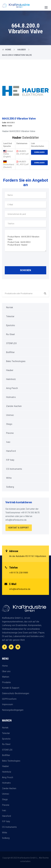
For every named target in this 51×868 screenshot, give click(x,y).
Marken (6, 677)
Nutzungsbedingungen (13, 710)
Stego (9, 424)
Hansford (11, 451)
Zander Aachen (14, 406)
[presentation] (25, 260)
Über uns (6, 671)
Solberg (10, 487)
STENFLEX (11, 343)
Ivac (8, 442)
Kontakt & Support (11, 688)
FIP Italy (10, 460)
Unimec (10, 415)
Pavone (10, 433)
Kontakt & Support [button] (19, 528)
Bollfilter (10, 352)
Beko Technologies (16, 361)
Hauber (22, 50)
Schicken (26, 270)
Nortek (10, 307)
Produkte (6, 682)
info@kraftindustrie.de (20, 589)
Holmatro (11, 397)
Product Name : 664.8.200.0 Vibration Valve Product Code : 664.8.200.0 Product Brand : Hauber (26, 241)
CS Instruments (14, 469)
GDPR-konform (9, 699)
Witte (9, 478)
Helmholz (11, 379)
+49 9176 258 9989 (19, 573)
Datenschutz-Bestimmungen (16, 693)
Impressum (7, 704)
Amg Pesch (12, 388)
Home (8, 50)
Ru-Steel (10, 334)
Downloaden (39, 152)
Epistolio (11, 325)
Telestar (10, 316)
